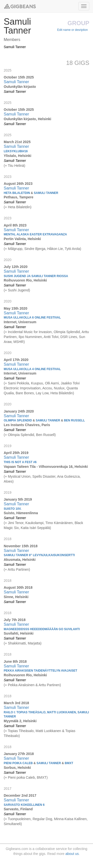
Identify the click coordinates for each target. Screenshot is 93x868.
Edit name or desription (73, 30)
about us (72, 854)
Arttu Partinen (18, 569)
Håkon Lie (55, 249)
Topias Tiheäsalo (21, 731)
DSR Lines (69, 337)
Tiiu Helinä (16, 166)
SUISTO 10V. (13, 509)
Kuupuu (37, 383)
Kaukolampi (34, 523)
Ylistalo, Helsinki (17, 156)
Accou (47, 388)
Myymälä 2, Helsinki (20, 721)
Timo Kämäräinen (59, 523)
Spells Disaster (44, 476)
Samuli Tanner (15, 47)
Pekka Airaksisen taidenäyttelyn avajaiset (40, 671)
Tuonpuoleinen (19, 819)
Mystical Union (19, 476)
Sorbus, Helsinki (17, 768)
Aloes (8, 481)
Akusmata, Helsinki (20, 560)
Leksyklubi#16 (16, 151)
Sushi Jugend (18, 290)
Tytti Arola (72, 249)
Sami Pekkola (19, 383)
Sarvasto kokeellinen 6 (24, 805)
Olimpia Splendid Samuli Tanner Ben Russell (44, 420)
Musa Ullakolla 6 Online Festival (32, 318)
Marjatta (34, 643)
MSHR (18, 342)
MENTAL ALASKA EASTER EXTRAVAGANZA (35, 234)
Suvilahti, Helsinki (19, 633)
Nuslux (59, 388)
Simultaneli (12, 824)
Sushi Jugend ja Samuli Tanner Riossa (36, 276)
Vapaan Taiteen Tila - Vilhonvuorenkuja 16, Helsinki (46, 467)
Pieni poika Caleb (21, 777)
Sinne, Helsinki (16, 597)
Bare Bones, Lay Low (32, 393)
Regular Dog (42, 819)
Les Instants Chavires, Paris (27, 425)
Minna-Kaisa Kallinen (70, 819)
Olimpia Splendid (67, 332)
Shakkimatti (17, 643)
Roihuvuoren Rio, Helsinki (25, 280)
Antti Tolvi (51, 337)
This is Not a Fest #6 (20, 462)
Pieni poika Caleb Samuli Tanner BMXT (38, 763)
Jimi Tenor (16, 523)
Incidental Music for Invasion (30, 332)
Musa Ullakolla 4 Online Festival (32, 369)
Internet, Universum (20, 322)
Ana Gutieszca (68, 476)
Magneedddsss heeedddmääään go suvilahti (42, 629)
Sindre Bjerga (35, 249)
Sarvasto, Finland (18, 809)
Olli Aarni (52, 383)
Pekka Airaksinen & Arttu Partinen (34, 685)
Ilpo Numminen (30, 337)
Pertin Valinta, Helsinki (22, 239)
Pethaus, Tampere (19, 197)
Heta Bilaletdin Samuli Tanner (31, 193)
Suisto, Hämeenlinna (21, 513)
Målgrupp (15, 249)
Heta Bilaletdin (19, 207)
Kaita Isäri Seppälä (35, 528)
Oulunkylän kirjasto (20, 87)
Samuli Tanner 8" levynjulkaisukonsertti (39, 555)
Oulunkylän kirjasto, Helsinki (27, 119)
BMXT (42, 777)
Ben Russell (45, 435)
